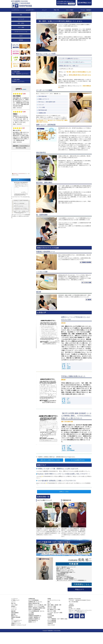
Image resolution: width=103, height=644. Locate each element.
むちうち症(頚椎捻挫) (34, 612)
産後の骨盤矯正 (15, 624)
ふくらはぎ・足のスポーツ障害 (55, 624)
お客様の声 (50, 635)
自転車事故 (31, 626)
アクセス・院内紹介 (86, 10)
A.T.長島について (15, 612)
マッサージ (14, 620)
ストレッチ (14, 621)
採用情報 (21, 52)
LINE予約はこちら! (85, 3)
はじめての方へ (30, 10)
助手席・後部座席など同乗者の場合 (37, 620)
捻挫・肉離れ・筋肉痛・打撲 (54, 617)
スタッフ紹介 (70, 10)
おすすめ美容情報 (52, 634)
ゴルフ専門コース (15, 634)
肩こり (49, 615)
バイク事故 (31, 624)
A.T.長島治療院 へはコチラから (20, 85)
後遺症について (32, 634)
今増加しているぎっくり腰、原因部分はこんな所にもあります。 (59, 480)
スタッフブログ (51, 637)
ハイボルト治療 (87, 294)
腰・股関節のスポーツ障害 (54, 621)
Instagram (72, 4)
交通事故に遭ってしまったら (35, 614)
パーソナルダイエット (16, 632)
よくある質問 (51, 627)
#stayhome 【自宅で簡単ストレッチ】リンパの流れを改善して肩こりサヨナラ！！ (64, 486)
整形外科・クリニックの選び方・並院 (37, 617)
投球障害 (50, 626)
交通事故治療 (32, 610)
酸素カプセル (14, 627)
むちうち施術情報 (52, 632)
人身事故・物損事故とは (34, 629)
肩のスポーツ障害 (52, 618)
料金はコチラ (80, 601)
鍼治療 (89, 311)
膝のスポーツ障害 (52, 623)
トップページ (15, 10)
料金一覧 (56, 10)
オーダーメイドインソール (54, 612)
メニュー (44, 10)
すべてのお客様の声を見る (78, 472)
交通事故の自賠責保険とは (35, 627)
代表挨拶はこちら (83, 596)
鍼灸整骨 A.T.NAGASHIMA (18, 185)
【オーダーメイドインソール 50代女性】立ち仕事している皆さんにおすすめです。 (21, 228)
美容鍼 (49, 610)
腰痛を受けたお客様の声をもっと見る (50, 472)
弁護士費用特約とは (33, 632)
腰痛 (49, 614)
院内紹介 (13, 618)
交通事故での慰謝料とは (34, 631)
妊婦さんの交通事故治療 (34, 621)
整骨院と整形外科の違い (34, 615)
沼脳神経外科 (67, 512)
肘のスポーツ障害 (52, 620)
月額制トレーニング (16, 635)
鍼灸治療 (13, 623)
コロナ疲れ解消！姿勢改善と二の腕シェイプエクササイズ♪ (57, 492)
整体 (12, 631)
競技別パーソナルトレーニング (19, 637)
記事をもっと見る (64, 503)
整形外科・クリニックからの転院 (36, 618)
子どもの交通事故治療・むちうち (36, 623)
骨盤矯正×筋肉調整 (86, 274)
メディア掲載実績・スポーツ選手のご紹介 (57, 631)
